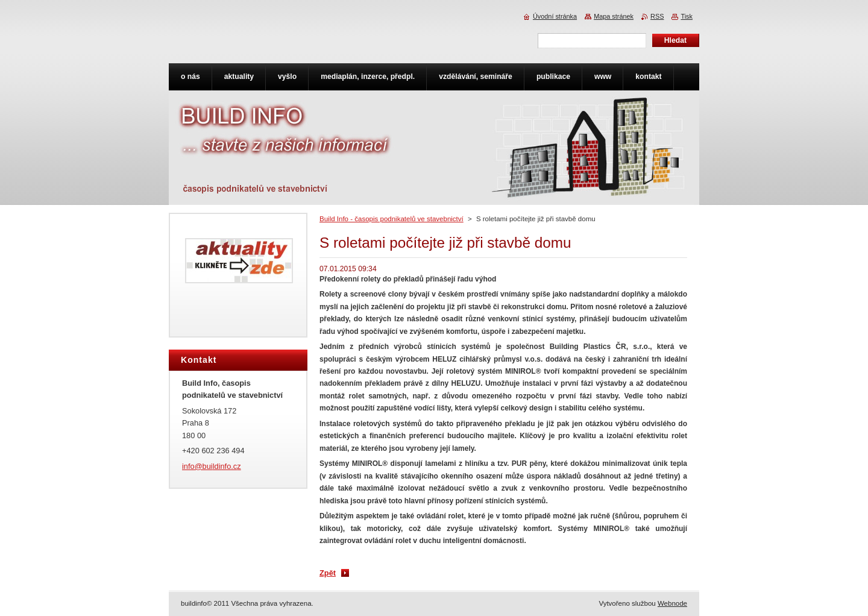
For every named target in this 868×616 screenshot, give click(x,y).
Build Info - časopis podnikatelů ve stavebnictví (392, 219)
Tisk (687, 16)
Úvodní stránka (555, 16)
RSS (657, 16)
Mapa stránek (614, 16)
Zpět (328, 573)
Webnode (672, 603)
